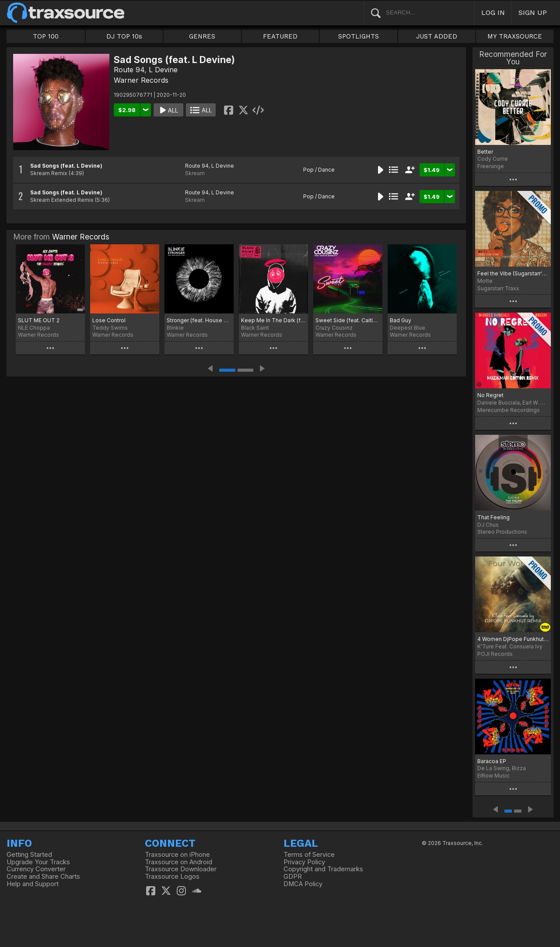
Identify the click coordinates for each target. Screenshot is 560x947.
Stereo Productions (502, 532)
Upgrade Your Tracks (38, 862)
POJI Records (495, 654)
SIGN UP (533, 12)
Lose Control (109, 320)
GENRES (202, 36)
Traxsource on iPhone (177, 855)
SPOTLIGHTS (359, 36)
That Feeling (493, 517)
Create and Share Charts (43, 877)
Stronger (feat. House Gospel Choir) (199, 320)
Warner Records (141, 80)
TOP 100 (46, 36)
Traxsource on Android (178, 862)
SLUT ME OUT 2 (39, 320)
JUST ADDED (437, 36)
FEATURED (280, 36)
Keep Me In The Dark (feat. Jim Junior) (273, 320)
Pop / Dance (319, 170)
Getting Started (29, 855)
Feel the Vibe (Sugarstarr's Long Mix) (513, 273)
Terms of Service (309, 855)
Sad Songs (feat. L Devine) (66, 166)
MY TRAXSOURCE (515, 36)
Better (485, 152)
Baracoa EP (492, 761)
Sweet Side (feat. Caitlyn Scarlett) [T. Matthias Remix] (348, 320)
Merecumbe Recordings (509, 410)
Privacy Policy (304, 862)
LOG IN (493, 12)
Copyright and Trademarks (323, 869)
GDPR (293, 877)
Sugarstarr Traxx (498, 288)
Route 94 (129, 70)
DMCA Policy (303, 884)
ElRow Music (493, 776)
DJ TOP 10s (124, 36)
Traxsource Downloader (181, 869)
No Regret (490, 395)
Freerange (491, 166)
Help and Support (33, 884)
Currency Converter (36, 869)
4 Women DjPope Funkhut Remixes (513, 639)
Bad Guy (401, 320)
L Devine (163, 70)
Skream (195, 173)
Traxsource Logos (172, 877)
